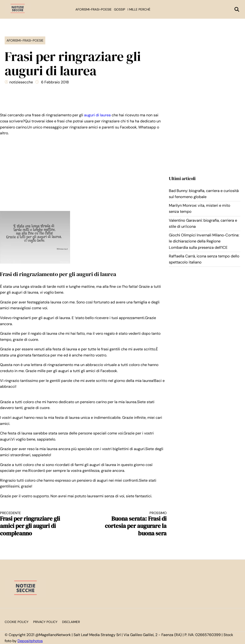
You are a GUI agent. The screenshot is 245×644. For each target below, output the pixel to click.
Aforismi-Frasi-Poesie (94, 9)
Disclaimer (71, 622)
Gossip (120, 9)
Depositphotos (30, 641)
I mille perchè (139, 9)
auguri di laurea (97, 115)
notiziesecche (21, 82)
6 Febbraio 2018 (55, 82)
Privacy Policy (45, 622)
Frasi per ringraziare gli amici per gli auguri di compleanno (37, 524)
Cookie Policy (17, 622)
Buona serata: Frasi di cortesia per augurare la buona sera (129, 524)
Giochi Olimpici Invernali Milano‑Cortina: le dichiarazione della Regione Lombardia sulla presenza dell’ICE (204, 241)
